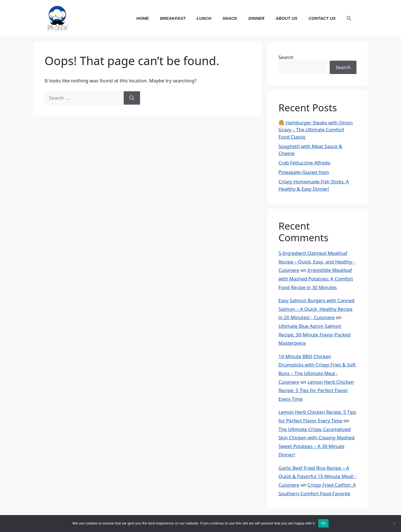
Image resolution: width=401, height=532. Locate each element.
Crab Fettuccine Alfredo (304, 163)
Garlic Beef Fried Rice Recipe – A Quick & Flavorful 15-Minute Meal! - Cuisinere (317, 476)
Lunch (204, 18)
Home (142, 18)
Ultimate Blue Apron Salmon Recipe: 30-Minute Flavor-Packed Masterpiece (315, 334)
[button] (349, 18)
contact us (322, 18)
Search (286, 57)
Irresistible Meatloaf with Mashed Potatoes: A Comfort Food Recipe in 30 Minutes (316, 279)
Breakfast (173, 18)
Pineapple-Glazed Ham (304, 172)
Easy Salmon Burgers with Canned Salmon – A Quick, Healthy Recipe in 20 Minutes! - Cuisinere (316, 309)
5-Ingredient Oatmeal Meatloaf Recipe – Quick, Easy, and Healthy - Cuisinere (317, 262)
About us (286, 18)
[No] (394, 523)
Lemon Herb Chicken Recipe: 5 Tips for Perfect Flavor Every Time (316, 390)
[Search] (132, 98)
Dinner (256, 18)
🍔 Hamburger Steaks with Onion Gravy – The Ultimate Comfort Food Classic (316, 130)
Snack (230, 18)
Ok (323, 523)
